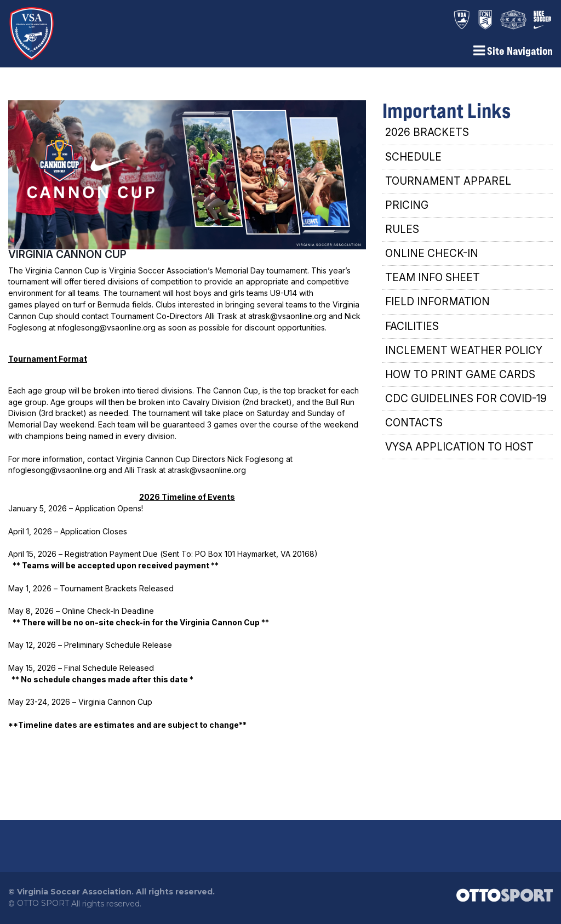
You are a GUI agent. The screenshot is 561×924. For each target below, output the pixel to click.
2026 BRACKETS (427, 136)
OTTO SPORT (43, 906)
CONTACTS (414, 427)
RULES (402, 233)
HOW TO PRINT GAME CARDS (460, 378)
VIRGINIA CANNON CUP (67, 258)
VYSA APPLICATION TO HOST (459, 451)
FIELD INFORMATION (437, 306)
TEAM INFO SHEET (433, 281)
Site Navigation (513, 55)
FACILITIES (412, 330)
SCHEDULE (413, 160)
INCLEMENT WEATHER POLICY (464, 354)
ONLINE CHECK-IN (432, 257)
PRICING (407, 209)
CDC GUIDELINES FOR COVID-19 (466, 403)
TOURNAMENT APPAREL (448, 184)
